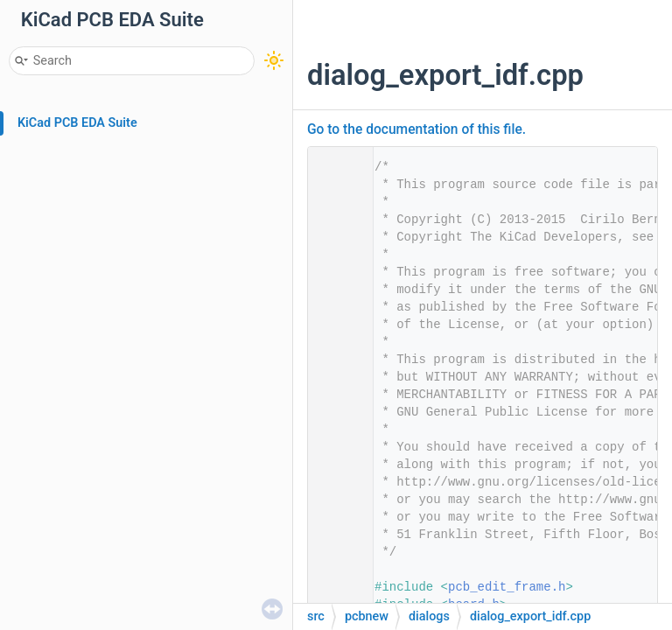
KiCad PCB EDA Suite (77, 123)
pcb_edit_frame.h (507, 587)
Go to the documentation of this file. (416, 129)
